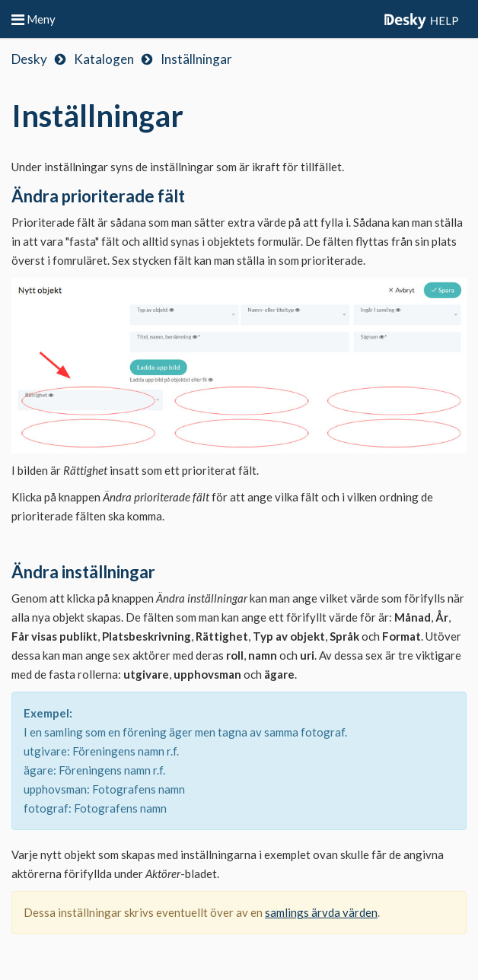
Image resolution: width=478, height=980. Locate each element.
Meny (33, 19)
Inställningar (196, 59)
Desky (29, 59)
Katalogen (104, 59)
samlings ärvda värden (321, 912)
